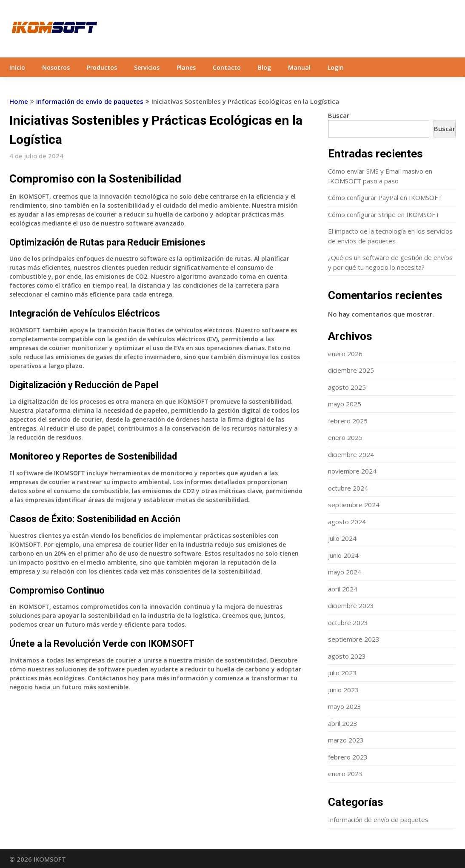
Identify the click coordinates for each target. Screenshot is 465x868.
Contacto (227, 67)
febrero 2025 (348, 421)
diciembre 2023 (351, 605)
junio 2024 (343, 555)
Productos (102, 67)
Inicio (17, 67)
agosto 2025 (347, 387)
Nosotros (56, 67)
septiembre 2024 (354, 505)
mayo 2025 (345, 404)
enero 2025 (345, 437)
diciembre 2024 (351, 454)
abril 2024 (343, 589)
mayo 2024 (345, 572)
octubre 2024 (348, 488)
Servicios (147, 67)
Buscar (339, 115)
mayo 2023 (345, 706)
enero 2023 (345, 774)
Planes (186, 67)
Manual (299, 67)
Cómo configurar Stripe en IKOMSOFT (384, 214)
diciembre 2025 (351, 370)
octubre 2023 (348, 622)
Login (336, 67)
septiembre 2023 (354, 639)
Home (19, 101)
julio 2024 (342, 538)
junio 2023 (343, 690)
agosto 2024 (347, 522)
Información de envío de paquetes (90, 101)
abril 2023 (343, 723)
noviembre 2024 (352, 471)
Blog (264, 67)
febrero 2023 (348, 757)
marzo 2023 (346, 740)
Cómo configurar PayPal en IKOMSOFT (385, 197)
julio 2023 (342, 673)
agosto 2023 (347, 656)
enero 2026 (345, 354)
